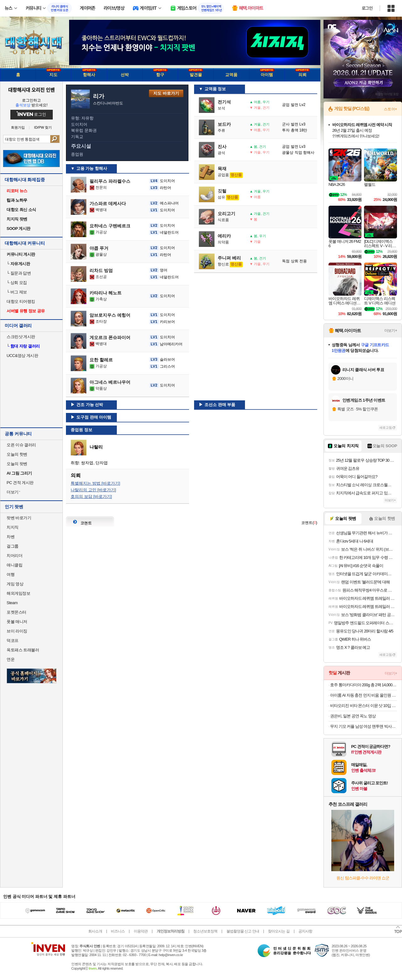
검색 (55, 139)
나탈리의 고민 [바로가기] (93, 490)
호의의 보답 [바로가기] (91, 496)
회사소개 (95, 931)
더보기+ (391, 331)
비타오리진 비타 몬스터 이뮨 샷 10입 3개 (364, 706)
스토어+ (390, 109)
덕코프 (13, 640)
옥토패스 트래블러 (23, 650)
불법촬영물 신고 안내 (243, 931)
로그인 (367, 8)
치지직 (13, 527)
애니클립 (14, 565)
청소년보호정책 (205, 931)
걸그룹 (13, 546)
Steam (12, 603)
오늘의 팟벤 (17, 464)
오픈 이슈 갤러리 (21, 445)
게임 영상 (15, 584)
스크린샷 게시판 (21, 337)
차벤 (11, 537)
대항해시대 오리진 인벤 (31, 90)
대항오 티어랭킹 (21, 301)
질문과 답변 (19, 273)
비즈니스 (118, 931)
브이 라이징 (17, 631)
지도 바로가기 (166, 93)
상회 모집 (17, 283)
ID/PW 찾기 (43, 128)
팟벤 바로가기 (19, 518)
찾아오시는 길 (279, 931)
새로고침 (386, 428)
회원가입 (18, 128)
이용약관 (141, 931)
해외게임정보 (18, 593)
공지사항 (305, 931)
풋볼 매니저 (17, 622)
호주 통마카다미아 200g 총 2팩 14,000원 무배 (364, 685)
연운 (11, 659)
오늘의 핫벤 (17, 454)
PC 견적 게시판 (20, 483)
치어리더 (14, 556)
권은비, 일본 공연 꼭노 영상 (353, 716)
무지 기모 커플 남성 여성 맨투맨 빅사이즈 (364, 726)
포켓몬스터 (16, 612)
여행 (11, 574)
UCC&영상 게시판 (22, 356)
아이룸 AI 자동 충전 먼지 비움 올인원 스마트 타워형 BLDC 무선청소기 (364, 695)
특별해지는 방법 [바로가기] (95, 483)
